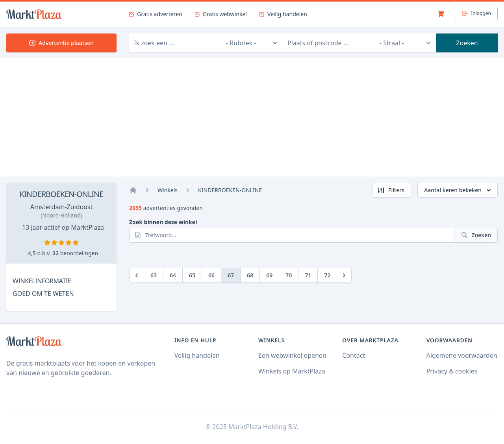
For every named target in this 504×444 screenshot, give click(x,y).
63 (154, 275)
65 (192, 275)
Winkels (168, 190)
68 (250, 275)
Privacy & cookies (452, 371)
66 (211, 275)
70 (289, 275)
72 (327, 275)
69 (269, 275)
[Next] (344, 275)
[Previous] (137, 275)
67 (231, 275)
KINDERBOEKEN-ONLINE (62, 194)
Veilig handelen (197, 355)
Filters (391, 190)
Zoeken (467, 43)
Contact (354, 355)
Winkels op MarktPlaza (292, 371)
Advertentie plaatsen (61, 43)
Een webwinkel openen (292, 355)
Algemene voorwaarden (462, 355)
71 (308, 275)
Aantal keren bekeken (458, 190)
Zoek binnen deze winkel (163, 222)
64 (173, 275)
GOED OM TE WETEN (43, 294)
